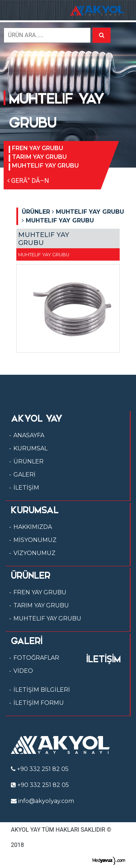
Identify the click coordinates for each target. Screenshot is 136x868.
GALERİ (24, 475)
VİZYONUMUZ (34, 553)
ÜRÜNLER (28, 461)
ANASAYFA (29, 435)
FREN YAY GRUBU (38, 148)
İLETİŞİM (26, 488)
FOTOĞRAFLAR (36, 658)
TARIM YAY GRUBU (39, 157)
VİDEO (23, 671)
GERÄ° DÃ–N (28, 180)
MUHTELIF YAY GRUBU (45, 166)
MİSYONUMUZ (35, 540)
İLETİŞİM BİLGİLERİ (42, 690)
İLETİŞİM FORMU (39, 703)
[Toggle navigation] (16, 10)
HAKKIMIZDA (33, 527)
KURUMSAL (30, 448)
